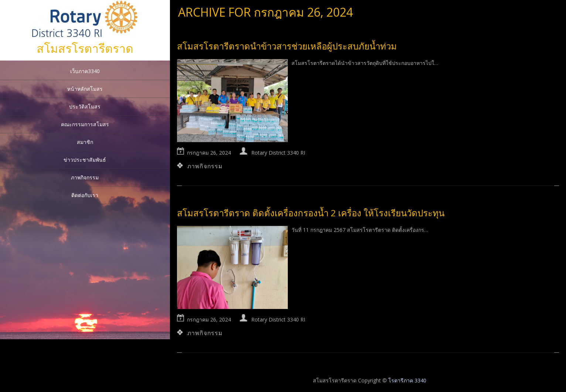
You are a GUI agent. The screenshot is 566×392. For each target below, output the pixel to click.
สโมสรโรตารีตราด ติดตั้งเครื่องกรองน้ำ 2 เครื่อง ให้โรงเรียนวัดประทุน (311, 213)
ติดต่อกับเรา (85, 195)
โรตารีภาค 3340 (407, 380)
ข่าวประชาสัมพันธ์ (85, 160)
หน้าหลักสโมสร (85, 89)
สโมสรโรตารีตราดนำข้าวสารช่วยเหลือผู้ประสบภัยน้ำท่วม (287, 46)
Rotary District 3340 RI (278, 153)
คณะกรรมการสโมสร (85, 124)
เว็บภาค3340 (85, 71)
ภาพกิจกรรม (85, 177)
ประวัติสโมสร (85, 106)
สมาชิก (85, 142)
